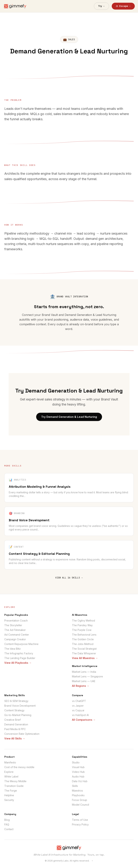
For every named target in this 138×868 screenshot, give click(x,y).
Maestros (77, 791)
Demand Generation (16, 724)
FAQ (7, 824)
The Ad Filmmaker (15, 630)
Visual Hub (78, 767)
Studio (76, 762)
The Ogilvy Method (83, 621)
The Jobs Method (83, 644)
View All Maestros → (85, 658)
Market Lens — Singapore (87, 676)
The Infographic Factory (19, 653)
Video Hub (78, 772)
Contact (9, 829)
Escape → (123, 6)
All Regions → (81, 686)
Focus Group (80, 800)
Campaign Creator (15, 639)
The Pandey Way (82, 625)
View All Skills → (15, 738)
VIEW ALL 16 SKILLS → (69, 578)
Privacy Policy (80, 824)
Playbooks (78, 795)
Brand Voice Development (20, 706)
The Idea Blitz (13, 649)
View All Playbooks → (18, 663)
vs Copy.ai (78, 710)
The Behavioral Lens (84, 635)
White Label (11, 776)
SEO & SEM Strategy (16, 701)
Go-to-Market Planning (18, 715)
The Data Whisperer (84, 653)
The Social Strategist (84, 649)
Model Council (81, 805)
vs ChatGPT (79, 701)
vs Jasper (78, 706)
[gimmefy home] (15, 6)
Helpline (9, 795)
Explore (9, 772)
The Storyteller (13, 625)
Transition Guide (14, 786)
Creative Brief (13, 720)
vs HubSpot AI (80, 715)
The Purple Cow (82, 630)
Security (9, 800)
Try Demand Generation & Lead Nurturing (69, 417)
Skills (75, 786)
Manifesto (10, 762)
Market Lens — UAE (84, 681)
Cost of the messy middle (19, 767)
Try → (101, 6)
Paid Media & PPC (15, 729)
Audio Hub (78, 776)
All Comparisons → (84, 720)
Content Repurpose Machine (21, 644)
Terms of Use (80, 820)
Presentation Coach (16, 621)
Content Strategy (14, 710)
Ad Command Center (17, 635)
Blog (7, 820)
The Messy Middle (15, 781)
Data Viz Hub (80, 781)
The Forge (11, 791)
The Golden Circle (83, 639)
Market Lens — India (84, 672)
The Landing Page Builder (20, 658)
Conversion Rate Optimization (22, 734)
